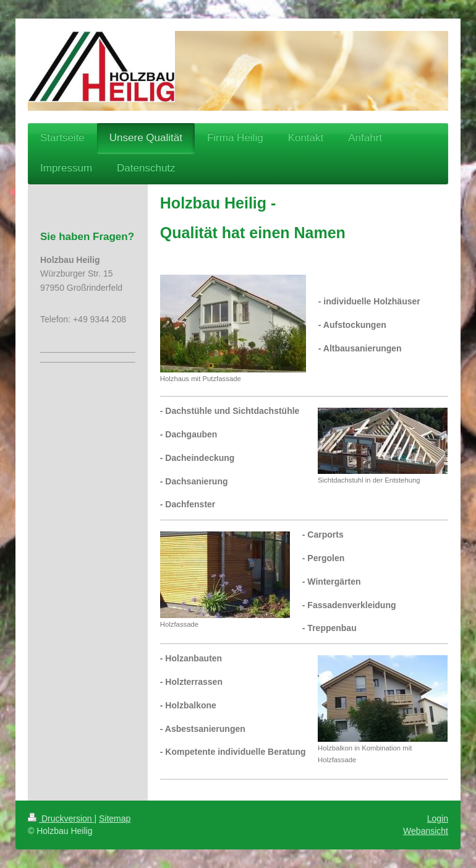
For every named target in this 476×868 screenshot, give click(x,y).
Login (438, 819)
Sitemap (115, 819)
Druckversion (61, 819)
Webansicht (426, 831)
